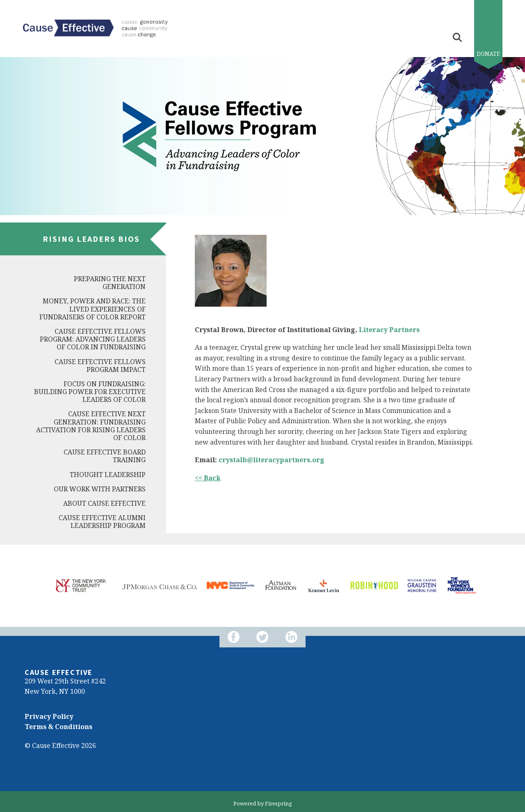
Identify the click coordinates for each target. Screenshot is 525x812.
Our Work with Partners (100, 489)
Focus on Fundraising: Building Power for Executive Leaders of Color (90, 392)
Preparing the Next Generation (110, 283)
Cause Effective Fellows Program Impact (100, 366)
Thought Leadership (108, 475)
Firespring (278, 803)
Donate (488, 54)
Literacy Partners (389, 330)
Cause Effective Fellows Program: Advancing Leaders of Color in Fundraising (93, 339)
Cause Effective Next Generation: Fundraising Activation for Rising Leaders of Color (91, 426)
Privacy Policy (49, 716)
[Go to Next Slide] (43, 603)
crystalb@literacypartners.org (272, 460)
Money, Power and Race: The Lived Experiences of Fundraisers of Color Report (92, 309)
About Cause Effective (104, 503)
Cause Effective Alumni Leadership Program (102, 522)
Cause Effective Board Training (105, 456)
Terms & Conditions (58, 727)
